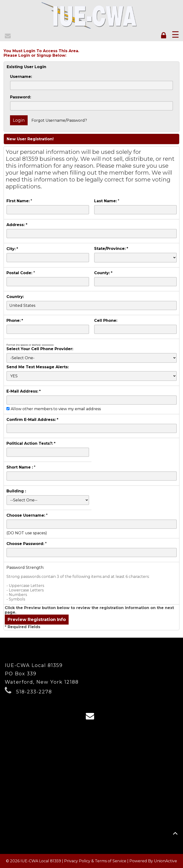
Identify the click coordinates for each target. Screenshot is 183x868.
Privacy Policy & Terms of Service (95, 861)
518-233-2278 (34, 692)
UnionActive (165, 861)
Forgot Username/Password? (59, 120)
